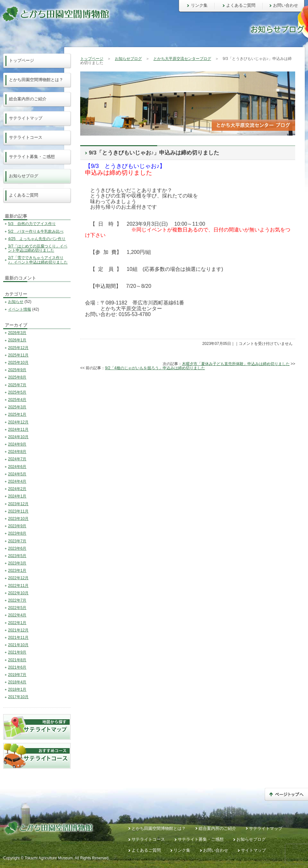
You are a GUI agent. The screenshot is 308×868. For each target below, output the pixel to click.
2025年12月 (18, 348)
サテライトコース (26, 137)
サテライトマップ (26, 118)
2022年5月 (17, 608)
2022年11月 (18, 586)
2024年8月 (17, 452)
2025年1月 (17, 414)
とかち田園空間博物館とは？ (36, 80)
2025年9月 (17, 370)
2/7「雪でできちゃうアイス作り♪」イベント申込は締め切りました (38, 260)
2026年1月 (17, 340)
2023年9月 (17, 526)
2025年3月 (17, 407)
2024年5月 (17, 474)
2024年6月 (17, 467)
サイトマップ (253, 850)
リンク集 (199, 5)
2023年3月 (17, 563)
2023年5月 (17, 556)
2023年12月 (18, 504)
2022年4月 (17, 615)
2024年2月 (17, 489)
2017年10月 (18, 697)
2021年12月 (18, 630)
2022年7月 (17, 600)
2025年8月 (17, 377)
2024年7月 (17, 459)
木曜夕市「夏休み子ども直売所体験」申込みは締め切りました (236, 364)
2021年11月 (18, 638)
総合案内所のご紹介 (28, 99)
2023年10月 (18, 519)
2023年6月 (17, 548)
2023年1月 (17, 571)
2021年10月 (18, 645)
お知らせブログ (128, 59)
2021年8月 (17, 660)
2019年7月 (17, 675)
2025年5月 (17, 392)
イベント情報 (20, 309)
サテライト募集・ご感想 (32, 157)
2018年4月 (17, 682)
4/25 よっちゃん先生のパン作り (37, 239)
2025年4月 (17, 400)
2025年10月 (18, 363)
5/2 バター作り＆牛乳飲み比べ (36, 231)
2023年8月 (17, 533)
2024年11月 (18, 430)
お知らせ (16, 302)
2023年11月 (18, 511)
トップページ (92, 59)
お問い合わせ (286, 5)
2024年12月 (18, 422)
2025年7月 (17, 385)
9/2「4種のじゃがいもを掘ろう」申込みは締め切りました (155, 368)
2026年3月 (17, 333)
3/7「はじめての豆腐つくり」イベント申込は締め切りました (38, 248)
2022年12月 (18, 578)
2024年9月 (17, 444)
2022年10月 (18, 593)
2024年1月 (17, 496)
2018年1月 (17, 689)
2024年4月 (17, 481)
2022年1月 (17, 623)
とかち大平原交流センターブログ (182, 59)
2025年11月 (18, 355)
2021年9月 (17, 652)
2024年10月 (18, 437)
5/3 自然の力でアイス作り (32, 224)
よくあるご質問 (241, 5)
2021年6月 (17, 667)
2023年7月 (17, 541)
